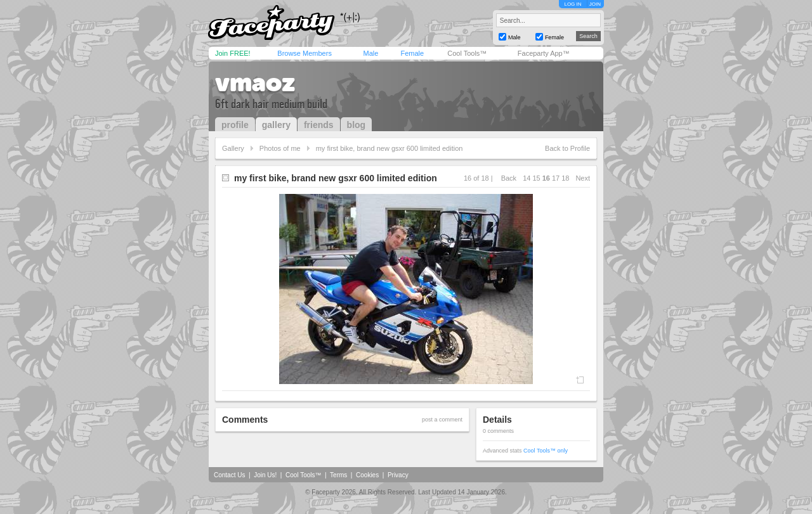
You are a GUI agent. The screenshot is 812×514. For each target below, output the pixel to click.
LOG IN (573, 4)
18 (565, 178)
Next (583, 178)
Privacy (398, 475)
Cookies (367, 475)
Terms (338, 475)
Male (370, 53)
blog (357, 125)
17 (556, 178)
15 (536, 178)
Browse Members (304, 53)
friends (319, 125)
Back (509, 178)
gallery (276, 125)
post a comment (442, 420)
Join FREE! (233, 53)
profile (235, 125)
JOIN (595, 4)
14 (527, 178)
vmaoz (255, 82)
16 (546, 178)
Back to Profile (567, 148)
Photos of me (280, 148)
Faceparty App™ (544, 53)
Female (412, 53)
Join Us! (265, 475)
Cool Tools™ (467, 53)
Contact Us (229, 475)
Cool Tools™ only (546, 451)
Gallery (233, 148)
